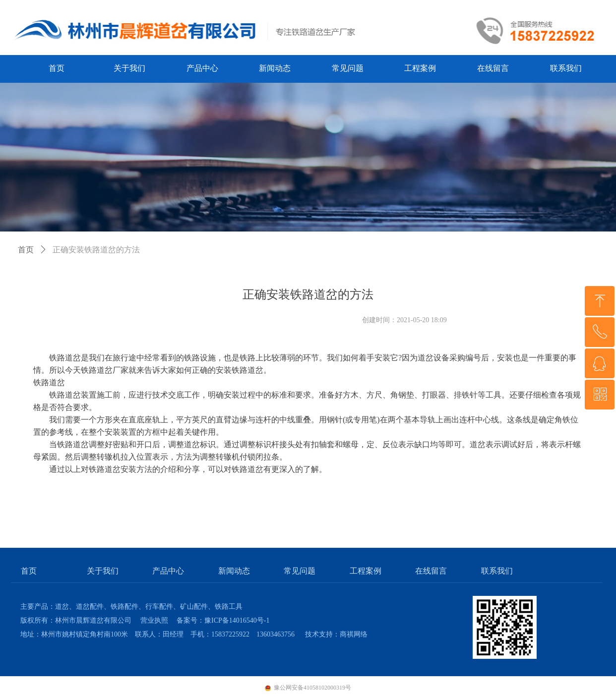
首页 (26, 250)
